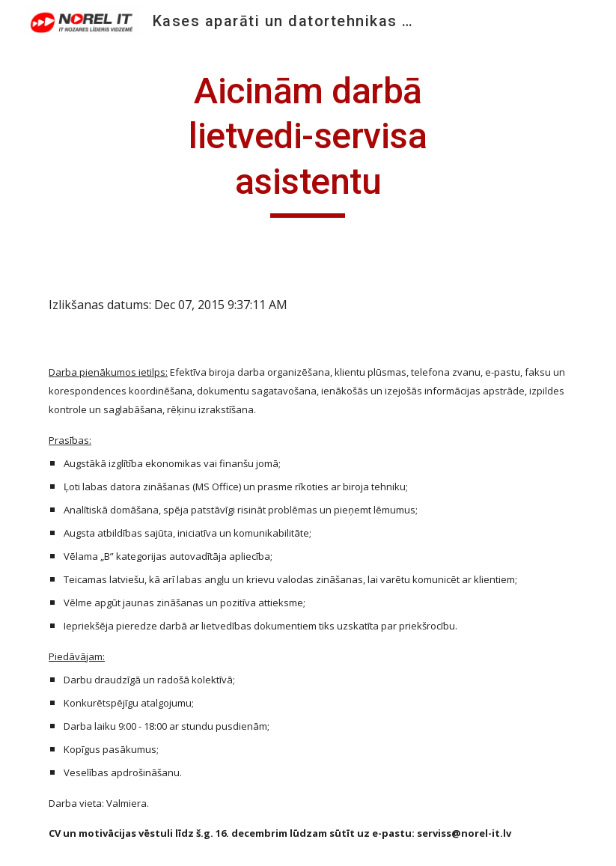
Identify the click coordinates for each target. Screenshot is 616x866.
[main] (308, 143)
